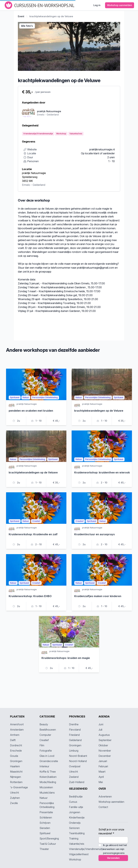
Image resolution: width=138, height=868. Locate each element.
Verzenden (113, 858)
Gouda (14, 756)
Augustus (104, 735)
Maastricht (16, 772)
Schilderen (46, 817)
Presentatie (46, 812)
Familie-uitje (76, 807)
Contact (103, 807)
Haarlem (15, 766)
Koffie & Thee (48, 772)
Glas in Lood (47, 756)
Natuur (44, 798)
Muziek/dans (47, 793)
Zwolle (14, 803)
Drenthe (74, 724)
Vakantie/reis (77, 844)
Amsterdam (17, 730)
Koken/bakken (48, 777)
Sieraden (45, 828)
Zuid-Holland (77, 782)
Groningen (16, 761)
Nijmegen (15, 777)
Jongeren (75, 812)
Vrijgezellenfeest (79, 854)
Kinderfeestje (77, 817)
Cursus (73, 802)
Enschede (16, 751)
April (101, 777)
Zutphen (15, 798)
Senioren (74, 828)
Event (21, 16)
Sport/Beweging (49, 838)
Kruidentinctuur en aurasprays (94, 534)
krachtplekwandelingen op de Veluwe (51, 16)
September (105, 740)
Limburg (74, 751)
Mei (101, 782)
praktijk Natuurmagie (34, 173)
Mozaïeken (46, 787)
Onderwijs (75, 823)
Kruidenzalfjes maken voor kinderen (98, 596)
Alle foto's (27, 26)
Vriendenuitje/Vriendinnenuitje (86, 849)
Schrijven (45, 823)
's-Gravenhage (19, 787)
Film (42, 745)
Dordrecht (16, 745)
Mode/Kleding (48, 782)
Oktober (103, 745)
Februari (103, 766)
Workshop (75, 859)
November (105, 751)
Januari (103, 761)
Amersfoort (17, 724)
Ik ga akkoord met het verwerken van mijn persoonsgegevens (115, 849)
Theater (44, 849)
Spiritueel (45, 833)
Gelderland (39, 185)
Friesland (74, 735)
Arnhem (15, 735)
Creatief (44, 740)
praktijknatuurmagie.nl (102, 149)
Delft (13, 740)
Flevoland (75, 730)
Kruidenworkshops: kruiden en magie (66, 658)
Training (74, 838)
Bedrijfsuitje (76, 797)
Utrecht (14, 793)
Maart (102, 772)
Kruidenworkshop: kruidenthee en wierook (102, 472)
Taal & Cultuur (48, 844)
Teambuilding (77, 833)
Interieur (44, 766)
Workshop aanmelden (111, 802)
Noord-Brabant (78, 756)
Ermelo (26, 185)
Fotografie (46, 751)
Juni (101, 724)
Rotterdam (16, 782)
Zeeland (74, 777)
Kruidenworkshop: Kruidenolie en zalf (33, 534)
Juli (100, 730)
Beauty (44, 724)
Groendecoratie (49, 761)
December (105, 756)
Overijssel (75, 766)
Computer (45, 735)
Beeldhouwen (48, 730)
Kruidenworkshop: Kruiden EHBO (30, 596)
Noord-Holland (78, 761)
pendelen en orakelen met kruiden (31, 411)
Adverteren (105, 797)
